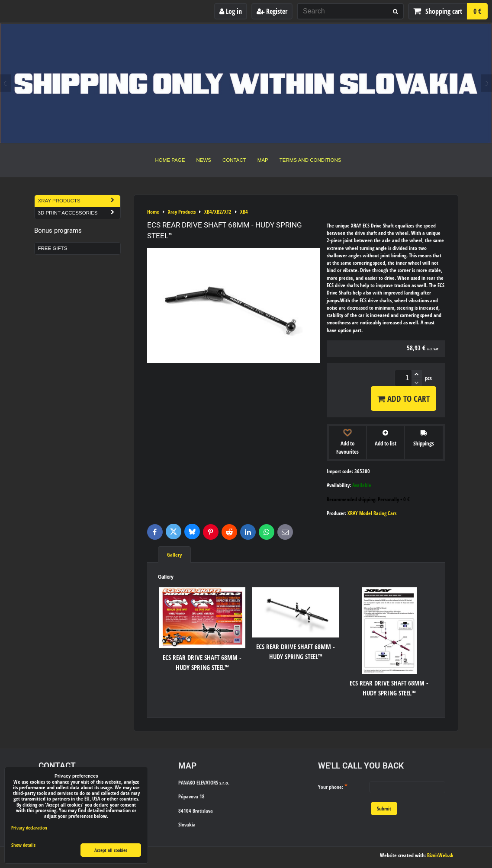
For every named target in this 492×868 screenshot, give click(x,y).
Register (272, 11)
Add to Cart (404, 399)
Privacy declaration (29, 828)
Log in (231, 11)
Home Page (170, 160)
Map (263, 160)
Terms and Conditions (310, 160)
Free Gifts (53, 248)
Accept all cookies (111, 850)
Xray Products (79, 201)
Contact (234, 160)
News (204, 160)
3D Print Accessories (79, 213)
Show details (23, 845)
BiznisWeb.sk (440, 855)
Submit (384, 809)
